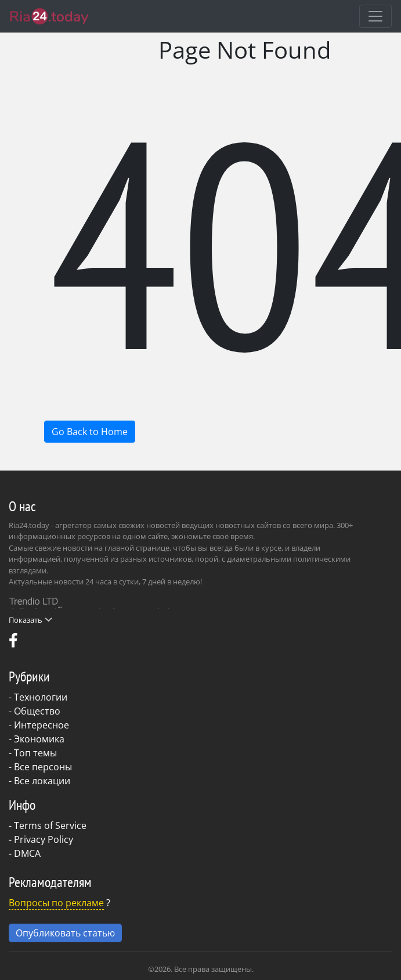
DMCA (27, 853)
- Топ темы (33, 753)
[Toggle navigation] (375, 16)
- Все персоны (40, 767)
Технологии (41, 697)
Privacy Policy (44, 839)
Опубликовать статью (65, 933)
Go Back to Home (90, 432)
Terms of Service (50, 825)
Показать (30, 620)
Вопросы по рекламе (56, 903)
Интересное (41, 725)
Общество (37, 711)
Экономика (39, 739)
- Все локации (39, 781)
